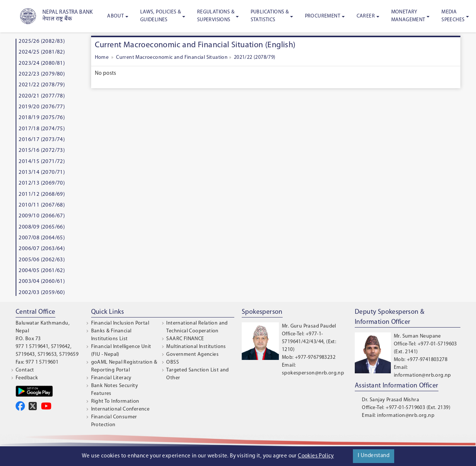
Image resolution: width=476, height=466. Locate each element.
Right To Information (115, 401)
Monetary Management (408, 16)
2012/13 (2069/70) (42, 183)
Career (366, 16)
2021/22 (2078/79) (42, 85)
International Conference (120, 409)
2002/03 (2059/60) (42, 293)
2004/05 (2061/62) (42, 271)
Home (102, 58)
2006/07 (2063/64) (42, 249)
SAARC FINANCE (185, 339)
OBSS (173, 362)
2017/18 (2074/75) (42, 129)
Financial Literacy (111, 378)
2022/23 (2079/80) (42, 74)
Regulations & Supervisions (216, 16)
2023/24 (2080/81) (42, 63)
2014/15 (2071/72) (42, 162)
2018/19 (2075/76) (42, 118)
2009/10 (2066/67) (42, 216)
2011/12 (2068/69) (42, 194)
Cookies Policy (316, 456)
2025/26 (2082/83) (42, 42)
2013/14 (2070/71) (42, 173)
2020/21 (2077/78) (42, 96)
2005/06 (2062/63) (42, 260)
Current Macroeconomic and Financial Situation (171, 58)
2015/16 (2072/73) (42, 151)
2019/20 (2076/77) (42, 107)
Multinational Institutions (196, 347)
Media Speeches (453, 16)
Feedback (27, 378)
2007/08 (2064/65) (42, 238)
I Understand (374, 456)
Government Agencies (192, 355)
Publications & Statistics (270, 16)
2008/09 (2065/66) (42, 227)
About (115, 16)
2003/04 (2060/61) (42, 282)
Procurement (323, 16)
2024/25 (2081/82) (42, 52)
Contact (25, 370)
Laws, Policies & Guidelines (160, 16)
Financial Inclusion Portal (120, 323)
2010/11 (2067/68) (42, 205)
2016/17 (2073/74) (42, 140)
